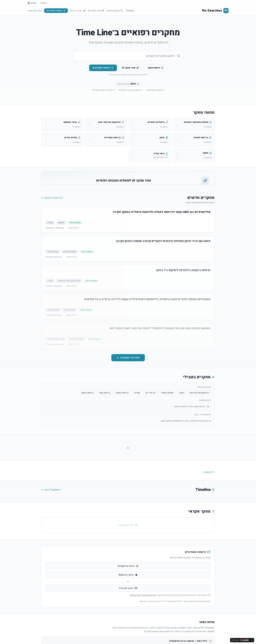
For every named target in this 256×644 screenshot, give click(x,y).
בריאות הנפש (87, 422)
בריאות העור (105, 422)
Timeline (130, 11)
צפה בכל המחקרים (128, 387)
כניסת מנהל (34, 11)
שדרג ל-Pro (78, 11)
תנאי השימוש (135, 625)
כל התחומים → (208, 502)
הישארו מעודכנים (56, 11)
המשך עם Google (128, 595)
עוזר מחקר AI (96, 11)
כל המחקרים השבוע (52, 227)
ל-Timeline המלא (51, 519)
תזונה (182, 422)
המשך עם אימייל (128, 618)
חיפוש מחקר (156, 68)
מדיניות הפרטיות (149, 625)
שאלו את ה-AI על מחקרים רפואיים (69, 193)
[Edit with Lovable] (240, 640)
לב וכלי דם (151, 422)
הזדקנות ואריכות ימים (199, 422)
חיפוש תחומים (205, 430)
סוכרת (137, 422)
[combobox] (128, 56)
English (44, 3)
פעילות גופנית (167, 422)
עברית (34, 3)
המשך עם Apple (128, 604)
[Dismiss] (252, 640)
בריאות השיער (122, 422)
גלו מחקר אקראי (128, 555)
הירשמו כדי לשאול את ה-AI (69, 200)
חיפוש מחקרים (115, 11)
